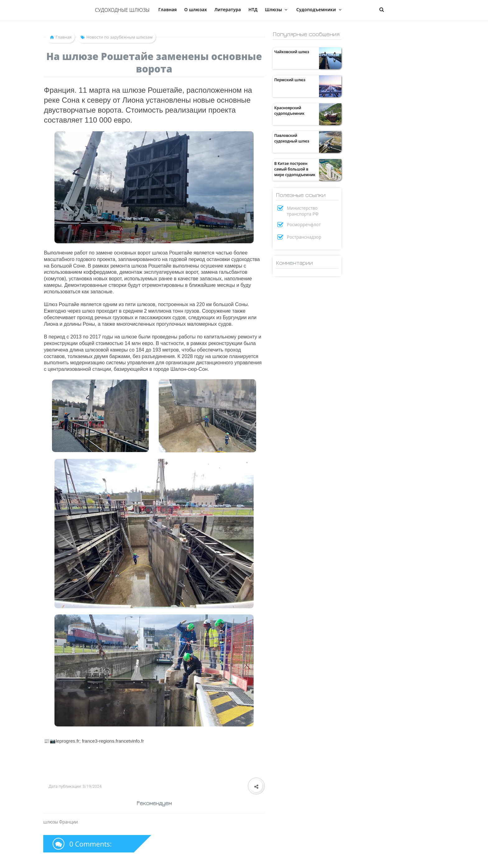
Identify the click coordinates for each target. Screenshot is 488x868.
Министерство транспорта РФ (303, 211)
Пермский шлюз (290, 80)
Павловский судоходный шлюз (292, 138)
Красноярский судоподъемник (289, 111)
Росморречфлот (304, 224)
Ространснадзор (304, 237)
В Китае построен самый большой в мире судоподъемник (295, 169)
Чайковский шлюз (292, 52)
